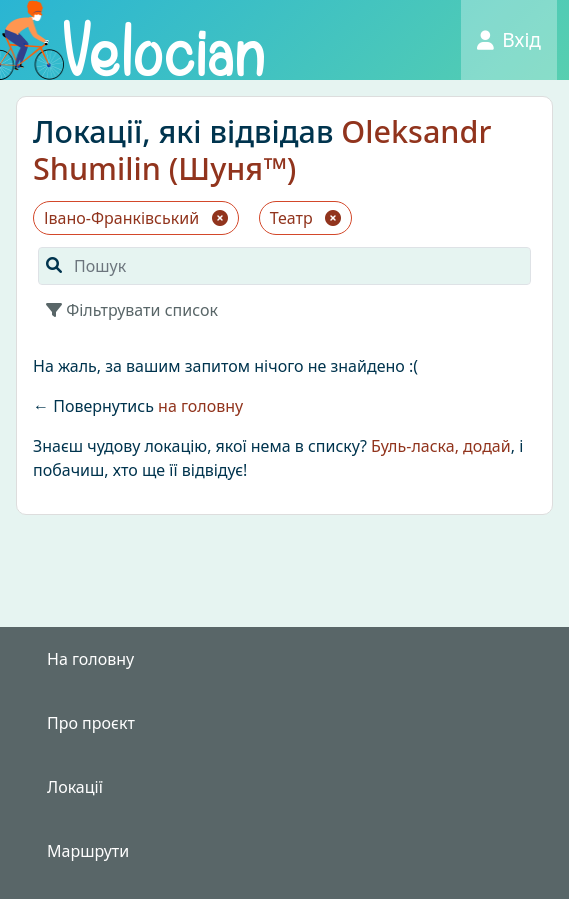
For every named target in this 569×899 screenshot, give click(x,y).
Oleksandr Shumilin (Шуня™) (262, 149)
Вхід (509, 39)
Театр (305, 218)
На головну (90, 659)
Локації (75, 787)
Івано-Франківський (136, 218)
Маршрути (88, 851)
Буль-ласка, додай (441, 446)
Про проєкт (91, 723)
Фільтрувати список (132, 310)
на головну (200, 406)
